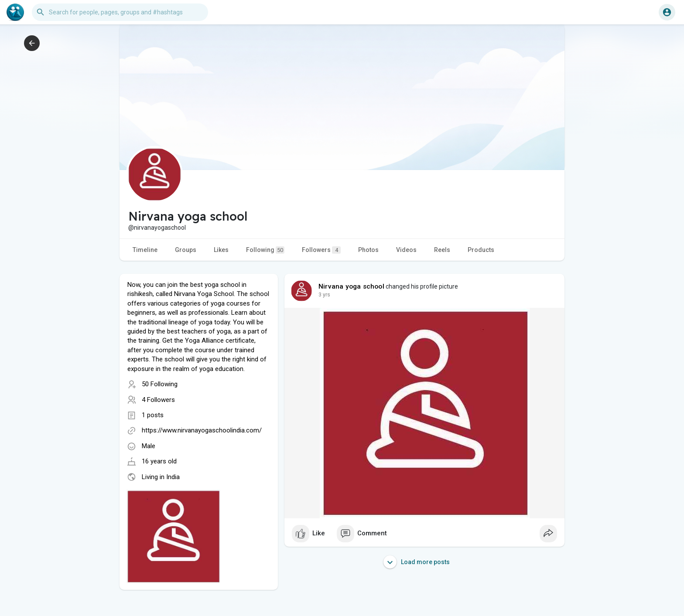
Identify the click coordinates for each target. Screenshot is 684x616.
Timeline (145, 250)
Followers (321, 250)
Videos (406, 250)
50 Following (160, 384)
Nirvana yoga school (351, 286)
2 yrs (324, 295)
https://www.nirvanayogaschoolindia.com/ (202, 430)
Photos (368, 250)
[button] (120, 12)
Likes (221, 250)
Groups (186, 250)
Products (481, 250)
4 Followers (158, 400)
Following (265, 250)
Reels (442, 250)
